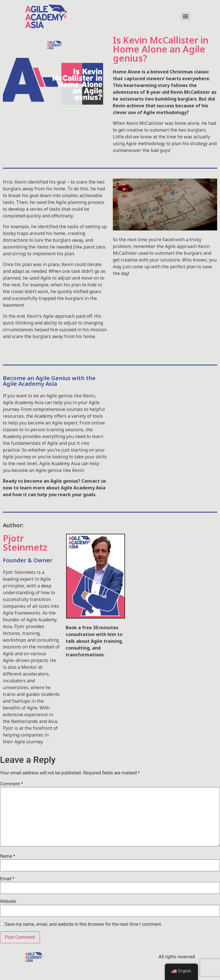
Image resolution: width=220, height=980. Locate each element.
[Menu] (186, 16)
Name (8, 856)
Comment (11, 784)
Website (8, 901)
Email (7, 879)
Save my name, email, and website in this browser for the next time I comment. (84, 924)
